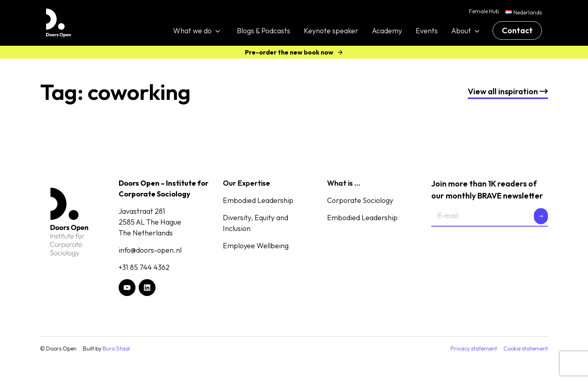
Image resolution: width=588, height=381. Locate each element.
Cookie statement (526, 349)
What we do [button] (192, 31)
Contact (517, 30)
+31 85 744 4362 (144, 267)
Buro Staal (116, 349)
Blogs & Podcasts (264, 31)
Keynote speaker (331, 31)
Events (427, 31)
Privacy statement (474, 349)
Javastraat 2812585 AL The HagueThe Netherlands (150, 222)
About (461, 31)
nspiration (508, 91)
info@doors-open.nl (150, 250)
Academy (387, 31)
